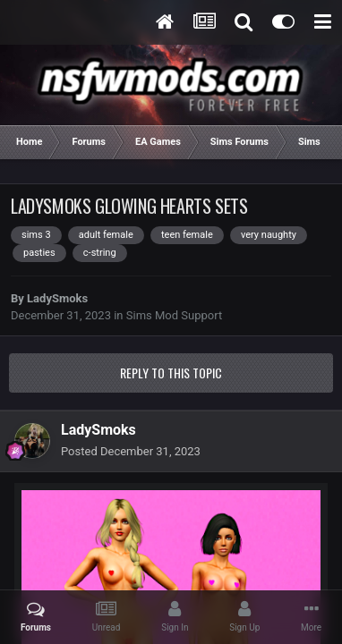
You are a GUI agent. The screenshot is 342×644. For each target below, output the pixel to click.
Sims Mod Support (174, 315)
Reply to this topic (171, 373)
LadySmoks (57, 298)
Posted (131, 451)
